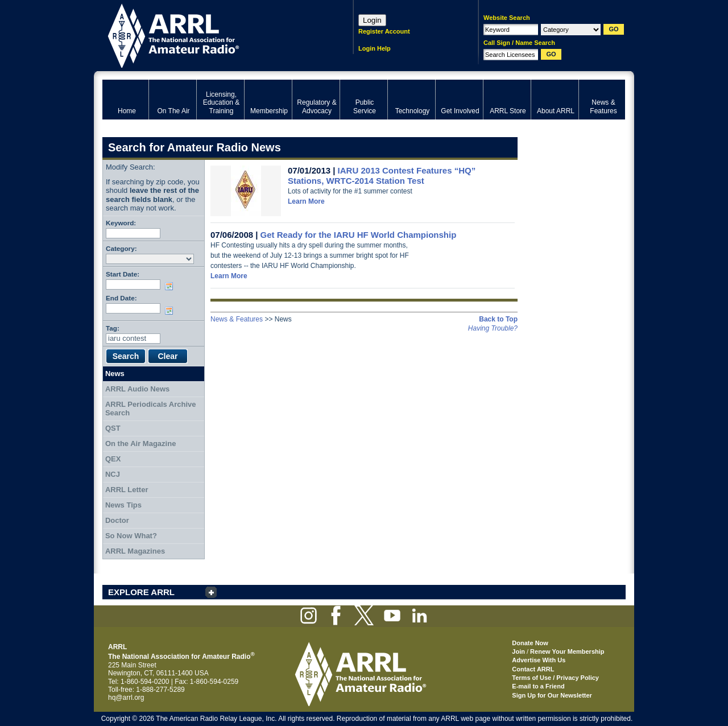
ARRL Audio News (137, 389)
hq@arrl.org (126, 698)
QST (113, 428)
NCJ (113, 474)
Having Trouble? (493, 328)
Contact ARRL (533, 669)
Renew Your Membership (567, 651)
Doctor (117, 520)
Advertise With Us (539, 660)
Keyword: (121, 223)
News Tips (123, 505)
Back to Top (498, 319)
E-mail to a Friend (538, 686)
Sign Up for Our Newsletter (552, 695)
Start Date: (123, 274)
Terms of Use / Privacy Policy (555, 678)
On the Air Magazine (140, 444)
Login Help (375, 48)
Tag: (113, 328)
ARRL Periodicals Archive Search (151, 409)
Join (518, 651)
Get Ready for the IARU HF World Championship (359, 235)
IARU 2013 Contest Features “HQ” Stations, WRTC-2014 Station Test (382, 176)
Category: (121, 248)
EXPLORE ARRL (141, 592)
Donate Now (530, 643)
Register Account (384, 31)
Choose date (171, 286)
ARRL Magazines (135, 551)
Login (372, 20)
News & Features (237, 319)
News (115, 374)
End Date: (121, 298)
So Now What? (131, 536)
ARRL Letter (127, 490)
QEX (113, 459)
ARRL (213, 34)
